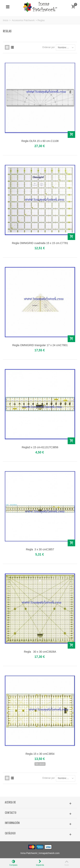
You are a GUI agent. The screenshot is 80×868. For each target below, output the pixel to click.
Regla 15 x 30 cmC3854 (40, 754)
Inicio (6, 20)
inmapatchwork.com (49, 853)
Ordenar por (48, 47)
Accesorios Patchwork (23, 20)
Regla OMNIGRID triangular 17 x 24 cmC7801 (40, 345)
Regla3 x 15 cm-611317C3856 (40, 447)
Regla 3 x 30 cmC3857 (40, 549)
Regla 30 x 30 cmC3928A (40, 652)
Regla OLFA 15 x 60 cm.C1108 (40, 141)
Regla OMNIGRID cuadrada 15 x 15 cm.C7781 (40, 243)
